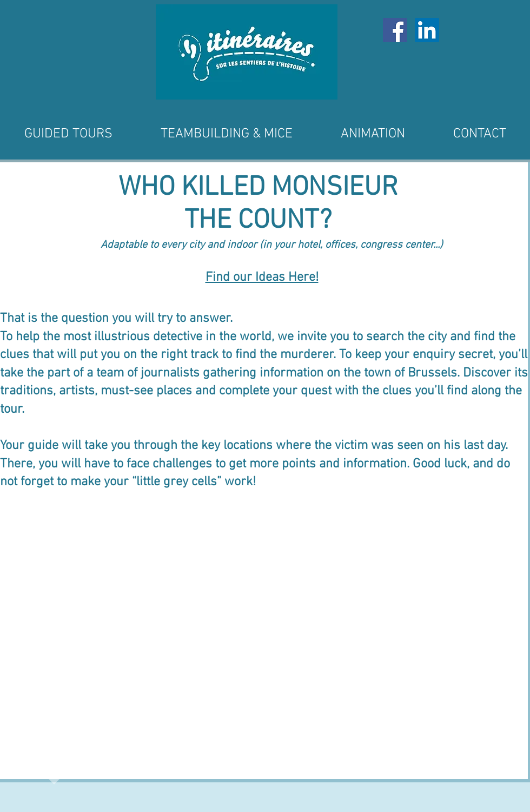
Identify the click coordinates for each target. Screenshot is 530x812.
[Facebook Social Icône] (395, 30)
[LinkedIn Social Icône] (427, 30)
